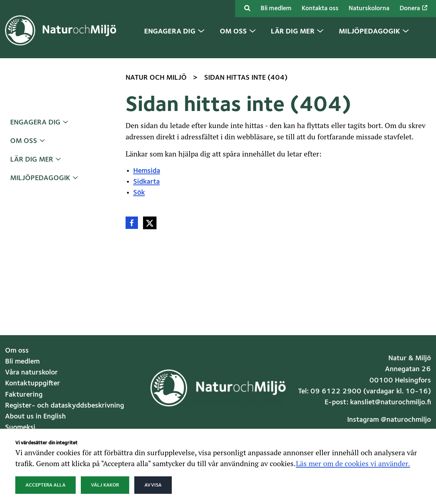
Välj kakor (105, 485)
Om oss (24, 141)
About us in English (35, 417)
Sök (139, 193)
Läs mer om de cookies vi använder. (353, 463)
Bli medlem (276, 9)
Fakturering (24, 395)
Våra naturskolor (31, 373)
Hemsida (147, 171)
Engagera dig (35, 123)
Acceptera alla (45, 485)
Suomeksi (20, 428)
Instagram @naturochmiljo (389, 420)
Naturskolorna (369, 9)
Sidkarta (146, 182)
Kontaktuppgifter (33, 384)
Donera (413, 8)
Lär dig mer (32, 160)
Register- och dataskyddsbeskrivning (65, 406)
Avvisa (153, 485)
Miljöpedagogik (40, 178)
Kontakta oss (320, 9)
